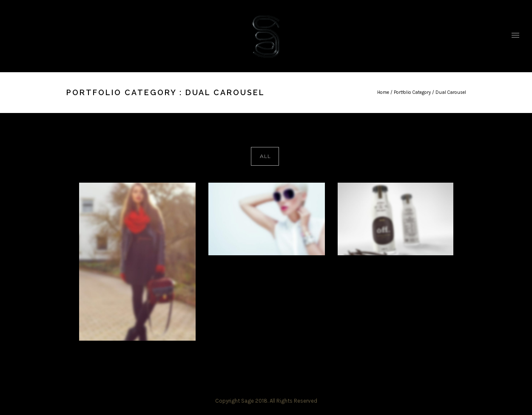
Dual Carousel (451, 92)
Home (383, 92)
